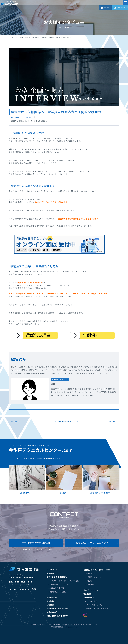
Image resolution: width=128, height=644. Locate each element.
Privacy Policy (72, 625)
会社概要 (50, 605)
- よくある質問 (91, 601)
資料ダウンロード (91, 590)
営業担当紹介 (52, 612)
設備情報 (50, 601)
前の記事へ (15, 422)
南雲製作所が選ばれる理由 (58, 609)
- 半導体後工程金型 (56, 588)
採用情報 (87, 594)
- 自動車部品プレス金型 (58, 584)
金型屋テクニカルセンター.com (97, 570)
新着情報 (50, 573)
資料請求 (105, 8)
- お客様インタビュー (94, 577)
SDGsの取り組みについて (57, 616)
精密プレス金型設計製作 (57, 577)
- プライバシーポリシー (95, 605)
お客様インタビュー (25, 37)
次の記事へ (113, 422)
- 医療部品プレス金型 (57, 592)
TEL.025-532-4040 (36, 543)
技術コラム (27, 480)
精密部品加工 (52, 598)
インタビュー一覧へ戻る (64, 422)
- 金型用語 (89, 584)
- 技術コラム (90, 573)
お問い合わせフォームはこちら (92, 543)
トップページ (13, 37)
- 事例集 (88, 581)
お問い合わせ (120, 7)
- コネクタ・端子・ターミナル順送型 (63, 581)
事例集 (64, 480)
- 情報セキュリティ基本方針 (97, 609)
